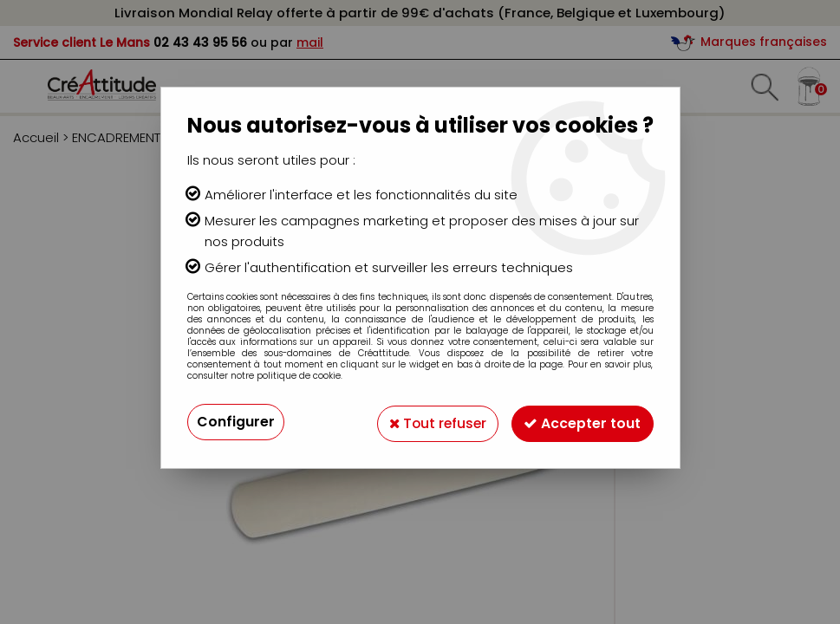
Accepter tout (581, 422)
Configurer (236, 422)
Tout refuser (432, 422)
